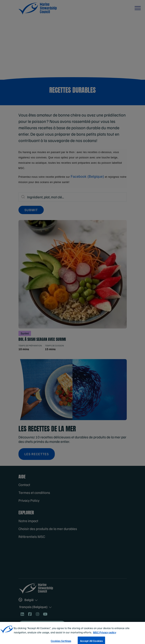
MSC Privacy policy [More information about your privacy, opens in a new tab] (105, 635)
